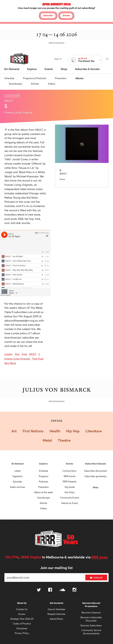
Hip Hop (73, 431)
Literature (94, 431)
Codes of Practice (22, 624)
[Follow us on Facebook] (50, 590)
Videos (51, 84)
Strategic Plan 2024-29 (22, 619)
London (8, 354)
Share (62, 179)
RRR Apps (100, 557)
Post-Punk (38, 359)
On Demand (18, 464)
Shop (96, 487)
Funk (24, 354)
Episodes (18, 482)
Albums (79, 78)
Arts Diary (70, 492)
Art (14, 431)
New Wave (10, 363)
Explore (43, 464)
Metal (47, 440)
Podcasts (43, 482)
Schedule (9, 78)
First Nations (33, 431)
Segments (18, 476)
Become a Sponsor (91, 612)
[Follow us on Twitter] (39, 590)
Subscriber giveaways (96, 476)
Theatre (64, 440)
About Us (22, 603)
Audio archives (18, 487)
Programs (44, 476)
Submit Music (56, 619)
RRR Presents (70, 482)
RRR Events (70, 476)
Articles (35, 84)
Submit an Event (70, 503)
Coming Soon (70, 471)
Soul (17, 354)
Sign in (58, 59)
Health (55, 431)
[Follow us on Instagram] (74, 590)
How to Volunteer (56, 609)
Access (22, 614)
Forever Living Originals (17, 359)
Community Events (70, 498)
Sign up (96, 578)
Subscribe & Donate (96, 464)
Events (70, 464)
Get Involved (56, 603)
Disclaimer (22, 628)
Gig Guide (70, 487)
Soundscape (15, 84)
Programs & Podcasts (35, 78)
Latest (18, 471)
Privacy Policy (22, 633)
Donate (66, 15)
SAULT (33, 354)
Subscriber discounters (96, 471)
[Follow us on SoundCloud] (62, 590)
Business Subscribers (91, 625)
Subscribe (48, 15)
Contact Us (22, 609)
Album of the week (43, 492)
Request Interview (56, 614)
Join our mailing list (56, 568)
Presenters (61, 78)
